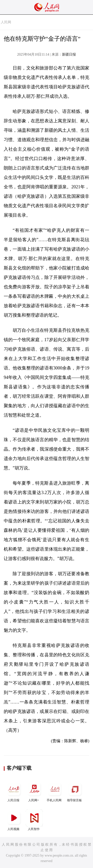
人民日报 (14, 791)
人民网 (6, 22)
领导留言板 (75, 791)
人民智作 (34, 820)
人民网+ (34, 791)
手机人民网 (55, 791)
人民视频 (14, 820)
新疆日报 (69, 54)
